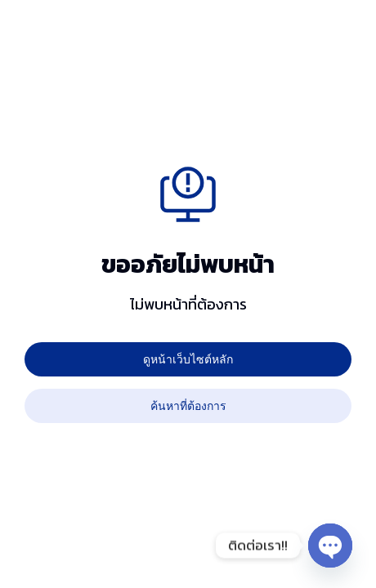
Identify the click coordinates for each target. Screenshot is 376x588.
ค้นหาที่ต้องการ (188, 405)
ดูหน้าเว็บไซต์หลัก (188, 359)
